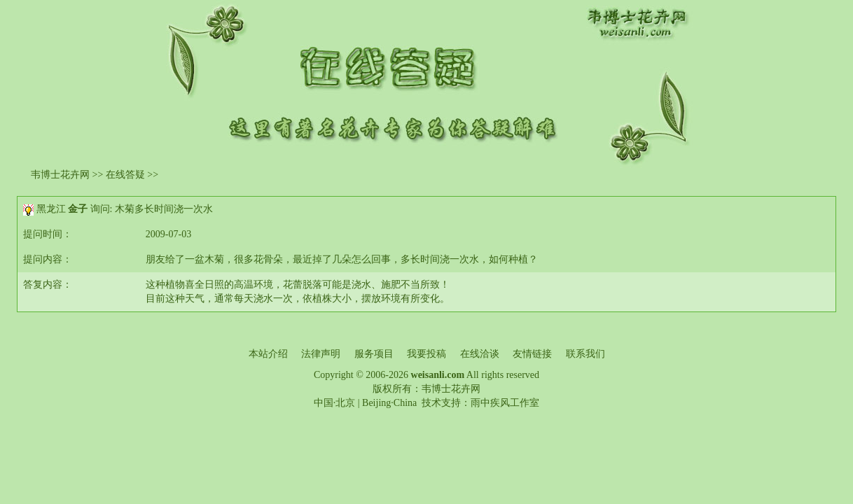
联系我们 (585, 354)
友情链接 (532, 354)
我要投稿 (426, 354)
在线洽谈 (480, 354)
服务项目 (374, 354)
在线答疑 (125, 175)
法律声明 (321, 354)
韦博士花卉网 (60, 175)
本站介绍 (268, 354)
